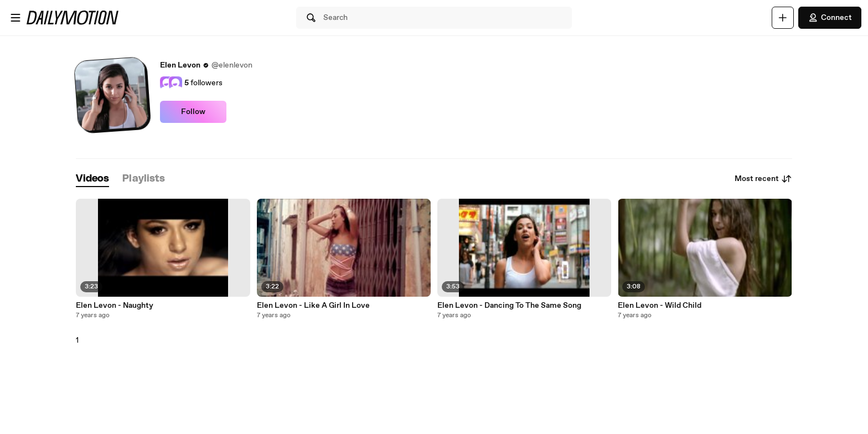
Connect (830, 18)
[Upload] (783, 18)
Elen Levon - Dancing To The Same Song (509, 306)
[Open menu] (15, 18)
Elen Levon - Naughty (115, 306)
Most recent (763, 179)
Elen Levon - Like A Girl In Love (313, 306)
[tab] (92, 179)
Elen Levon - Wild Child (660, 306)
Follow (193, 112)
